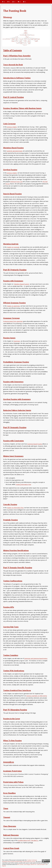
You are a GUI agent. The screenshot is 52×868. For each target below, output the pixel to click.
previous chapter (12, 127)
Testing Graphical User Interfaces (17, 690)
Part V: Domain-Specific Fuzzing (18, 568)
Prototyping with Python (13, 782)
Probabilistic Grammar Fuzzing (16, 362)
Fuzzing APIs (9, 607)
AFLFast (45, 182)
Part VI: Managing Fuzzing (15, 710)
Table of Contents (12, 50)
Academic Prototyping (12, 771)
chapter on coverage (13, 247)
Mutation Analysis (11, 244)
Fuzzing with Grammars (13, 281)
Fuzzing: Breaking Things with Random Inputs (22, 108)
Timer (6, 808)
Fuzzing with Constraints (14, 441)
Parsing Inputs (9, 338)
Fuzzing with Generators (13, 382)
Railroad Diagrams (11, 835)
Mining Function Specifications (16, 550)
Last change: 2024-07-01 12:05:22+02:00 (34, 864)
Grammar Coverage (11, 318)
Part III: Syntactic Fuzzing (15, 270)
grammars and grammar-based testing (36, 658)
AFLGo (8, 184)
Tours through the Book (13, 65)
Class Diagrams (10, 826)
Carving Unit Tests (11, 627)
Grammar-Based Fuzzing (35, 444)
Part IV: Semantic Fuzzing (15, 427)
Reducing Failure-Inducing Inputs (17, 410)
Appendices (9, 762)
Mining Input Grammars (13, 456)
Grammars (17, 341)
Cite (46, 864)
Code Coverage (9, 124)
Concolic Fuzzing (10, 504)
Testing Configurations (13, 581)
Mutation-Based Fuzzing (13, 148)
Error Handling (9, 793)
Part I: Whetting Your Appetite (17, 56)
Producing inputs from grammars (13, 321)
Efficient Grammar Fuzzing (14, 303)
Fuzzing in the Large (12, 719)
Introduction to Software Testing (17, 78)
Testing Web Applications (14, 671)
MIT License (20, 864)
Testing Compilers (11, 655)
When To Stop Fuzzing (12, 741)
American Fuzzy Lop (16, 182)
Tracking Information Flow (23, 484)
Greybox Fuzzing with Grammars (17, 399)
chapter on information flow (15, 508)
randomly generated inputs (15, 151)
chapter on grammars (13, 306)
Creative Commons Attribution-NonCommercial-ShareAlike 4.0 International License (19, 861)
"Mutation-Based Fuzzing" (21, 284)
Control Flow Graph (11, 848)
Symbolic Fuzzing (10, 520)
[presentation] (15, 540)
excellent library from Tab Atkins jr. (28, 840)
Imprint (4, 866)
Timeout (7, 817)
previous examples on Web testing (37, 696)
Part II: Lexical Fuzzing (13, 97)
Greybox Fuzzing (10, 170)
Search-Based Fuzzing (12, 194)
